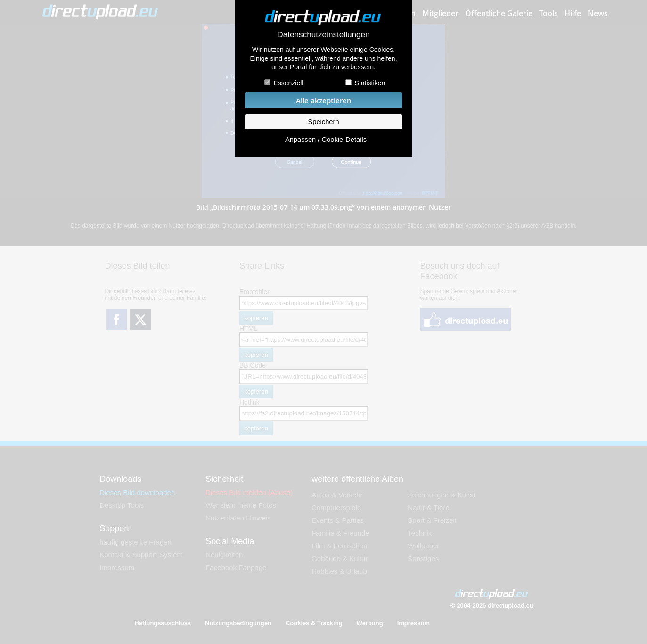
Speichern (323, 122)
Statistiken (370, 83)
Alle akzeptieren (324, 101)
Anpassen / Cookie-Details (326, 140)
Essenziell (288, 83)
